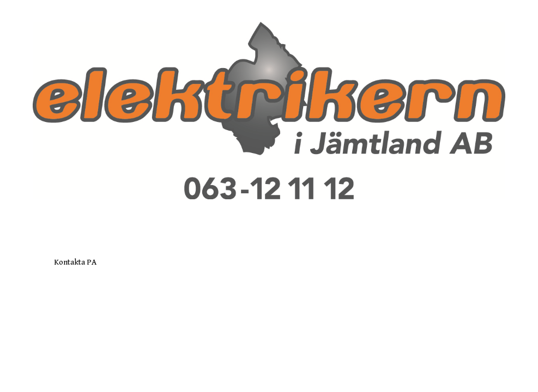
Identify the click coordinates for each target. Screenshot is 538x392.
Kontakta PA (75, 262)
